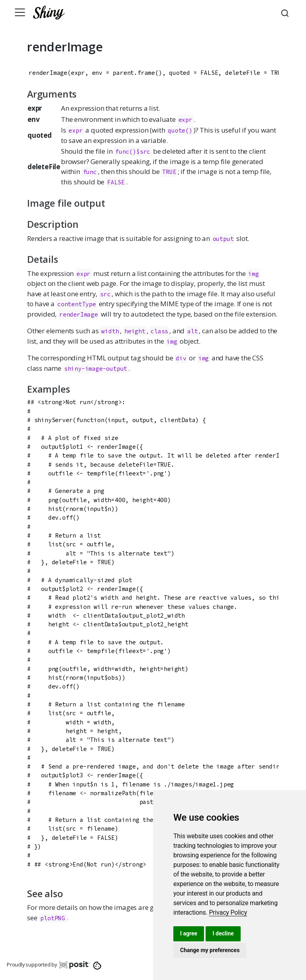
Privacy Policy (228, 913)
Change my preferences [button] (210, 950)
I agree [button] (189, 933)
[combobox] (286, 12)
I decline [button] (223, 933)
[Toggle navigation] (20, 12)
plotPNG (53, 918)
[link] (228, 913)
